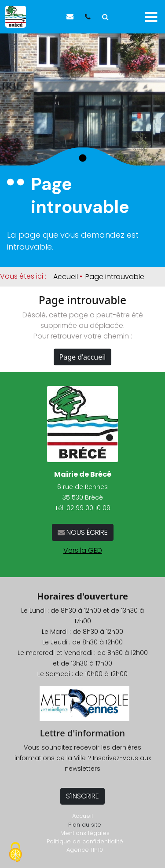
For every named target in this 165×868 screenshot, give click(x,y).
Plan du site (85, 825)
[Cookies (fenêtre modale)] (15, 853)
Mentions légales (85, 833)
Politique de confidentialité (85, 841)
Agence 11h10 (85, 850)
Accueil (66, 277)
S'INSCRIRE (82, 796)
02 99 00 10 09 (88, 508)
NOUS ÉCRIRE (86, 532)
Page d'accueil (83, 357)
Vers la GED (83, 550)
